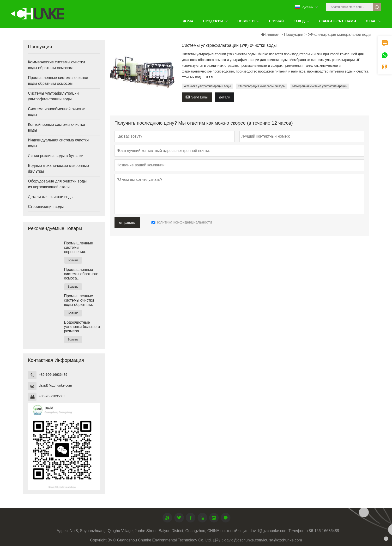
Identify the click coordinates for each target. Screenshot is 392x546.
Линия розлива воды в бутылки (56, 156)
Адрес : (63, 531)
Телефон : (298, 531)
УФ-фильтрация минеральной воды (261, 86)
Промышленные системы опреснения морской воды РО (80, 248)
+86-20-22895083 (52, 396)
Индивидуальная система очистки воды (58, 143)
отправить (127, 223)
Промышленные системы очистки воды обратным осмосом (58, 81)
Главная (272, 34)
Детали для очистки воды (51, 197)
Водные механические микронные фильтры (59, 168)
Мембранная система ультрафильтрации (320, 86)
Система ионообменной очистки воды (57, 112)
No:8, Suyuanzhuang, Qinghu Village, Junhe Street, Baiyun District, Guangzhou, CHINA (144, 531)
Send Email (197, 97)
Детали (225, 97)
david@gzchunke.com (55, 385)
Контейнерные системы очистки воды (57, 127)
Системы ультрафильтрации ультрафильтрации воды (53, 96)
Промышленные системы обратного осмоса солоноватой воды (81, 274)
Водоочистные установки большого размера (82, 327)
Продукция (294, 34)
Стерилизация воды (46, 207)
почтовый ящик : (235, 531)
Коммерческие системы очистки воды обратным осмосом (57, 65)
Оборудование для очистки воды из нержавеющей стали (57, 184)
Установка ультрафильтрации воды (207, 86)
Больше (73, 260)
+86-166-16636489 (53, 375)
